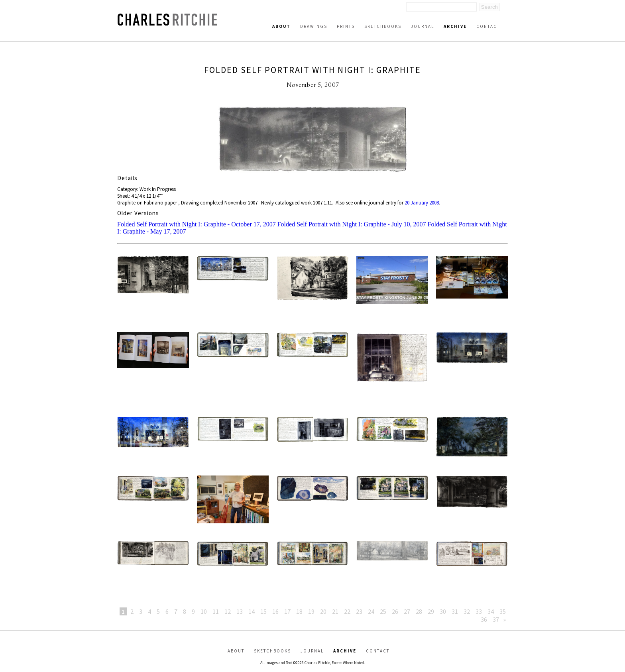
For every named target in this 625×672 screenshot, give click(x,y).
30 (443, 611)
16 (275, 611)
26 (395, 611)
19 (311, 611)
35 (503, 611)
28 (419, 611)
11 (216, 611)
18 (299, 611)
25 (383, 611)
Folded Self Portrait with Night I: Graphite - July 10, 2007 (352, 224)
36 (484, 619)
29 (431, 611)
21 (335, 611)
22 (347, 611)
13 (240, 611)
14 (252, 611)
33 (479, 611)
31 (455, 611)
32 (467, 611)
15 (263, 611)
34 (491, 611)
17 (287, 611)
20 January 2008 (422, 203)
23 (359, 611)
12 (228, 611)
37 (496, 619)
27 (407, 611)
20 (323, 611)
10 (204, 611)
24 (371, 611)
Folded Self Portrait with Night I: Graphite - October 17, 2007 (197, 224)
